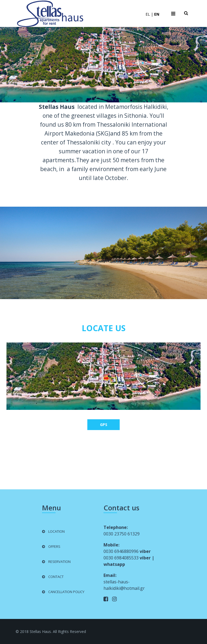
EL (148, 14)
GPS (104, 425)
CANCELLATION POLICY (66, 592)
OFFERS (54, 546)
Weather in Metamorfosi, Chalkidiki (103, 460)
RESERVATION (59, 562)
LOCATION (56, 531)
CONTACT (56, 577)
